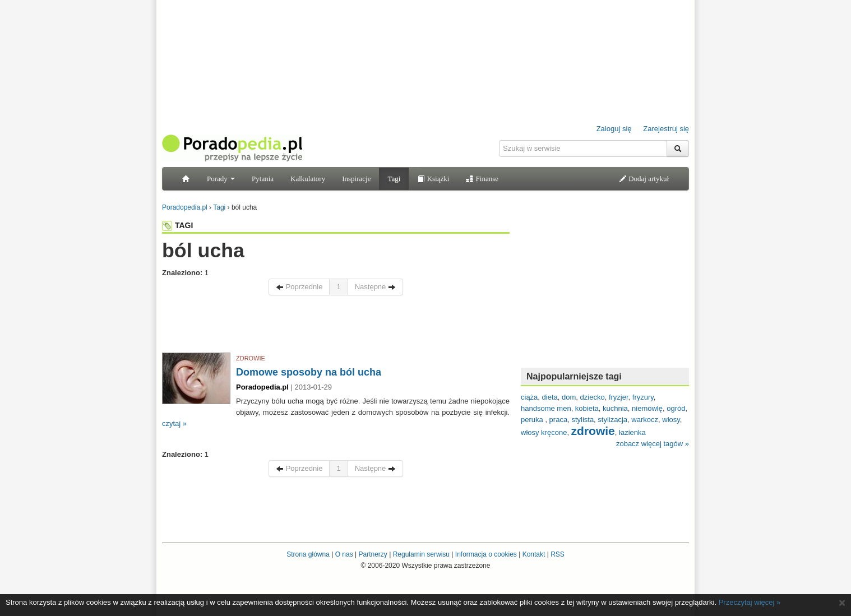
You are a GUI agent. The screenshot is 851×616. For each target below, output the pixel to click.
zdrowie (593, 431)
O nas (344, 554)
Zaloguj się (614, 129)
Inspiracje (356, 179)
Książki (433, 179)
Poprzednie (299, 287)
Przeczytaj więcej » (750, 602)
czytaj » (174, 423)
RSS (558, 554)
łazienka (632, 432)
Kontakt (534, 554)
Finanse (482, 179)
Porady (221, 179)
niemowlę (647, 408)
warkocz (645, 420)
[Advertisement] (336, 327)
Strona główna (308, 554)
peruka (533, 420)
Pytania (263, 179)
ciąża (529, 397)
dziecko (593, 397)
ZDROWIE (251, 358)
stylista (582, 420)
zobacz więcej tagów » (653, 444)
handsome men (546, 408)
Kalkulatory (308, 179)
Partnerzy (373, 554)
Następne (375, 287)
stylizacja (612, 420)
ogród (676, 408)
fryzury (643, 397)
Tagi (394, 179)
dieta (550, 397)
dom (569, 397)
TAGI (177, 225)
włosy (671, 420)
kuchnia (615, 408)
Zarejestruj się (666, 129)
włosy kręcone (544, 432)
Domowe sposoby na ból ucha (309, 372)
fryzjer (619, 397)
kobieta (587, 408)
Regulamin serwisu (421, 554)
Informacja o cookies (486, 554)
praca (559, 420)
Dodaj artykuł (644, 179)
